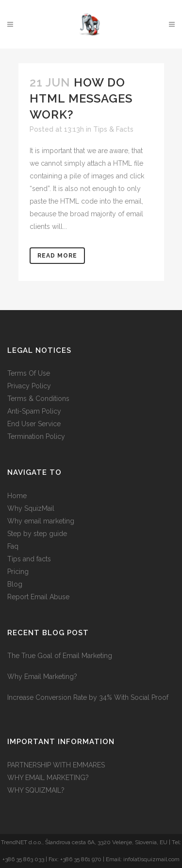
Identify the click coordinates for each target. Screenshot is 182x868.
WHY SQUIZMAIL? (36, 790)
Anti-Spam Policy (34, 411)
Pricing (18, 572)
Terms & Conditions (38, 399)
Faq (13, 546)
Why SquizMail (31, 508)
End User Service (34, 424)
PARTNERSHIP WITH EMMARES (56, 765)
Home (17, 496)
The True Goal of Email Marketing (60, 656)
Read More (57, 256)
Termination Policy (36, 436)
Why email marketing (41, 521)
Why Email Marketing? (42, 677)
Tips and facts (29, 559)
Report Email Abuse (38, 597)
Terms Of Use (29, 373)
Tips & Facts (113, 129)
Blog (15, 584)
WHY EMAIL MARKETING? (48, 778)
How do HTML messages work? (81, 98)
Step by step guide (37, 534)
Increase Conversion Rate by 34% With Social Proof (88, 697)
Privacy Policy (29, 386)
